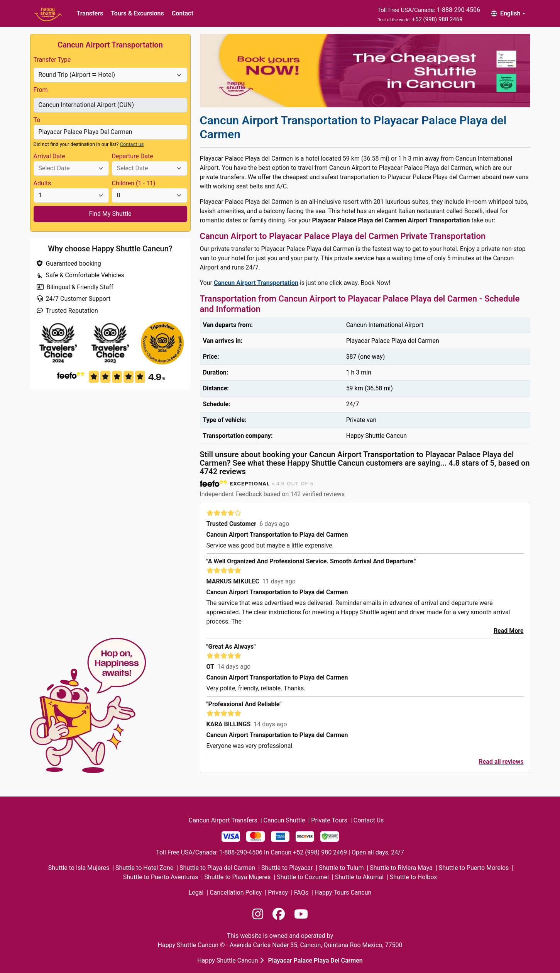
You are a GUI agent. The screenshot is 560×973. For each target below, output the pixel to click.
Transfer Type (52, 60)
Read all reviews (501, 762)
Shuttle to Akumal (359, 877)
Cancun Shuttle (284, 820)
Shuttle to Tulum (341, 868)
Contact (183, 13)
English (506, 13)
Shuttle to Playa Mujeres (237, 877)
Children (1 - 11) (134, 183)
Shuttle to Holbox (413, 877)
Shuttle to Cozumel (303, 877)
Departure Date (133, 156)
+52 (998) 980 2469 (437, 19)
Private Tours (329, 820)
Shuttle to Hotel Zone (144, 868)
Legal (196, 892)
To (37, 120)
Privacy (278, 892)
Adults (42, 183)
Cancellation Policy (236, 892)
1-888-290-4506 (458, 10)
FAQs (301, 892)
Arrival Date (49, 156)
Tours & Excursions (137, 13)
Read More (509, 631)
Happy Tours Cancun (343, 892)
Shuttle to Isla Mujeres (79, 868)
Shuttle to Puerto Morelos (474, 868)
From (41, 90)
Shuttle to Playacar (287, 868)
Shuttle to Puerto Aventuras (161, 877)
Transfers (90, 13)
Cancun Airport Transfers (223, 820)
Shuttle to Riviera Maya (401, 868)
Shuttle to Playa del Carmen (217, 868)
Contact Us (369, 820)
